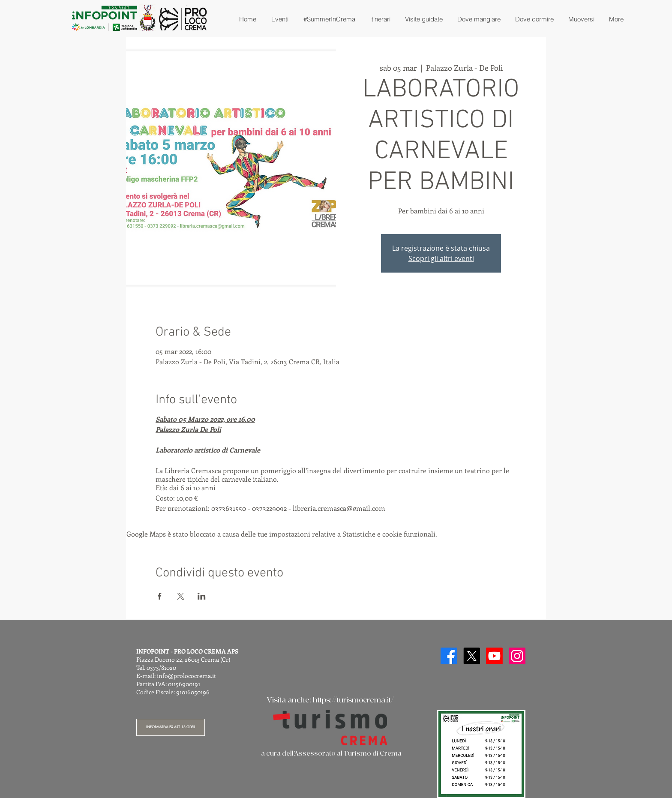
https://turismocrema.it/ (353, 700)
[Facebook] (449, 656)
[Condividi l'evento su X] (181, 596)
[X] (472, 656)
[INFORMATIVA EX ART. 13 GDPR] (171, 727)
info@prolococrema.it (186, 676)
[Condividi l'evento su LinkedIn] (202, 596)
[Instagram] (517, 656)
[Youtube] (494, 656)
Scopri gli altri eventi (441, 258)
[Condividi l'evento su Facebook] (160, 596)
